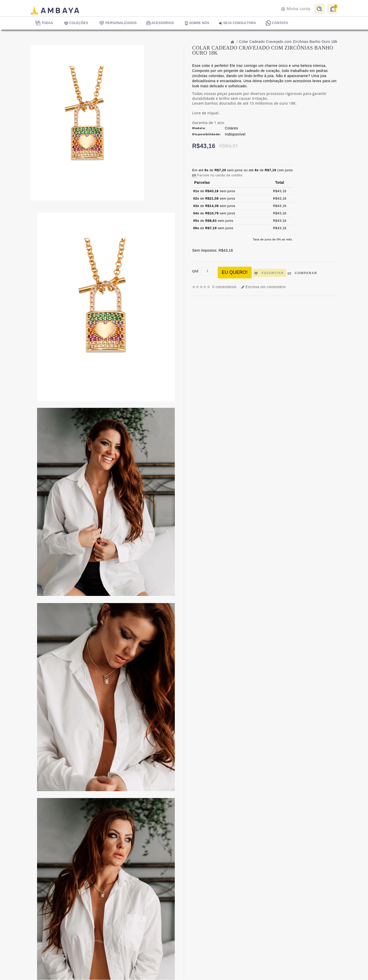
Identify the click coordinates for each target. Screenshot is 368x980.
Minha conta (296, 9)
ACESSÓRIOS (162, 23)
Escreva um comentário (266, 287)
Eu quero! (235, 273)
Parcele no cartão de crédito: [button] (218, 175)
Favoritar (270, 273)
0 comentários (225, 287)
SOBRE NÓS (200, 23)
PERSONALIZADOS (120, 23)
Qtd (195, 271)
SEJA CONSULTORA (241, 23)
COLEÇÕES (78, 23)
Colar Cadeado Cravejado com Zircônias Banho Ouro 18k (288, 42)
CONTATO (280, 23)
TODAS (44, 23)
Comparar (304, 273)
